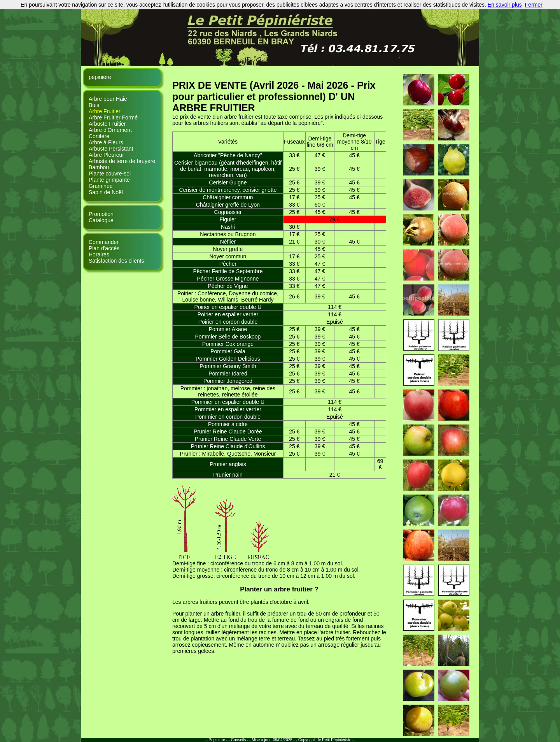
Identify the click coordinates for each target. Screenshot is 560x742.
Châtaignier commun (228, 197)
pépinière (100, 77)
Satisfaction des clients (116, 261)
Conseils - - (241, 740)
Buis (94, 105)
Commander (104, 242)
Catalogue (101, 220)
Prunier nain (228, 475)
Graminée (101, 186)
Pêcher (228, 264)
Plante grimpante (109, 180)
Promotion (101, 214)
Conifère (99, 136)
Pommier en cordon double (228, 417)
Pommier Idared (228, 374)
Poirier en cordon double (228, 322)
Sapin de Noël (106, 192)
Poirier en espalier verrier (228, 314)
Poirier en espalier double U (228, 307)
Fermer (534, 5)
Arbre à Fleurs (106, 142)
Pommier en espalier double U (228, 402)
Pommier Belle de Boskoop (228, 337)
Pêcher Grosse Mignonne (228, 279)
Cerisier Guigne (228, 182)
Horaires (99, 254)
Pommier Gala (228, 351)
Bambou (99, 167)
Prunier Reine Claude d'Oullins (228, 446)
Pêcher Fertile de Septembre (228, 271)
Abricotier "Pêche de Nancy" (228, 155)
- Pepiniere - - (218, 740)
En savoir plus (505, 5)
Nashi (228, 227)
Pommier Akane (228, 329)
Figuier (228, 219)
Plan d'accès (104, 248)
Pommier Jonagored (228, 381)
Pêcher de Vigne (228, 286)
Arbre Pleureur (106, 155)
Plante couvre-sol (110, 174)
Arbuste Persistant (111, 149)
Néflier (228, 242)
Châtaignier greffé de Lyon (228, 205)
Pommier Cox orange (228, 344)
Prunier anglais (228, 464)
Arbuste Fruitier (107, 124)
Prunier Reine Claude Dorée (228, 432)
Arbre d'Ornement (110, 130)
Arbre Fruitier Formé (113, 118)
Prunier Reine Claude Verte (228, 439)
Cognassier (228, 212)
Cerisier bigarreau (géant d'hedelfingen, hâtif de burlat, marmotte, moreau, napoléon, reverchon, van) (228, 169)
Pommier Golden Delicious (228, 359)
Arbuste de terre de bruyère (122, 161)
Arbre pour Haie (108, 99)
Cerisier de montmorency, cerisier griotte (228, 190)
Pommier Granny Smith (228, 366)
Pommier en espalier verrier (228, 409)
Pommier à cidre (228, 424)
